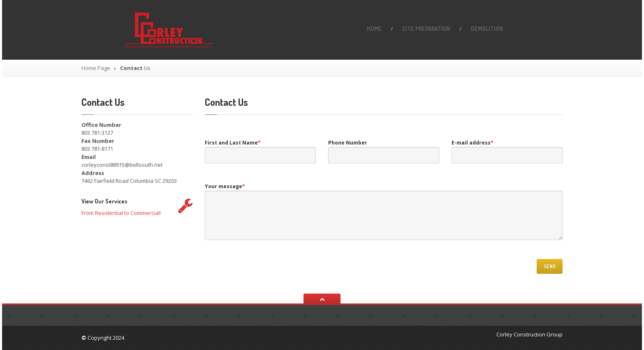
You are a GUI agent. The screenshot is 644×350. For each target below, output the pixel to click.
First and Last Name (233, 143)
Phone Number (348, 143)
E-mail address (473, 143)
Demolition (487, 29)
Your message (225, 186)
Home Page (96, 68)
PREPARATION (426, 29)
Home (374, 29)
